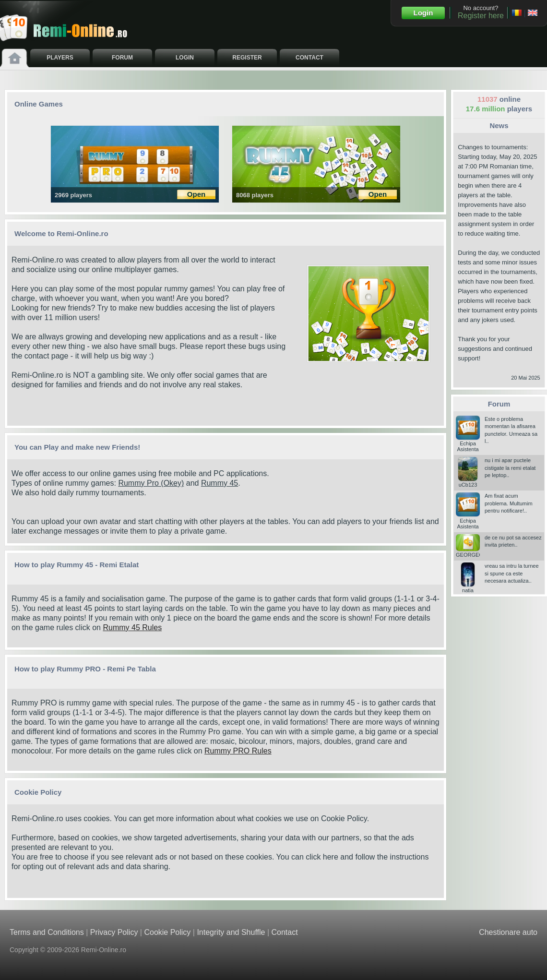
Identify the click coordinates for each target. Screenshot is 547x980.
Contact (284, 932)
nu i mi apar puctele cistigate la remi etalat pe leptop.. (510, 468)
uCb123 (468, 482)
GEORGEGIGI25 (476, 552)
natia (468, 587)
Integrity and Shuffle (231, 932)
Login (423, 13)
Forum (499, 404)
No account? (481, 12)
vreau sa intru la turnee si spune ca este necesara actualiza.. (512, 573)
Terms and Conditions (47, 932)
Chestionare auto (508, 932)
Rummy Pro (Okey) (151, 483)
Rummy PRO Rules (238, 751)
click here (322, 857)
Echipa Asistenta (468, 443)
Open (196, 194)
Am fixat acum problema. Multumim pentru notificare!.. (509, 503)
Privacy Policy (114, 932)
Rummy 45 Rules (132, 627)
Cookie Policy (344, 819)
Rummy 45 (220, 483)
